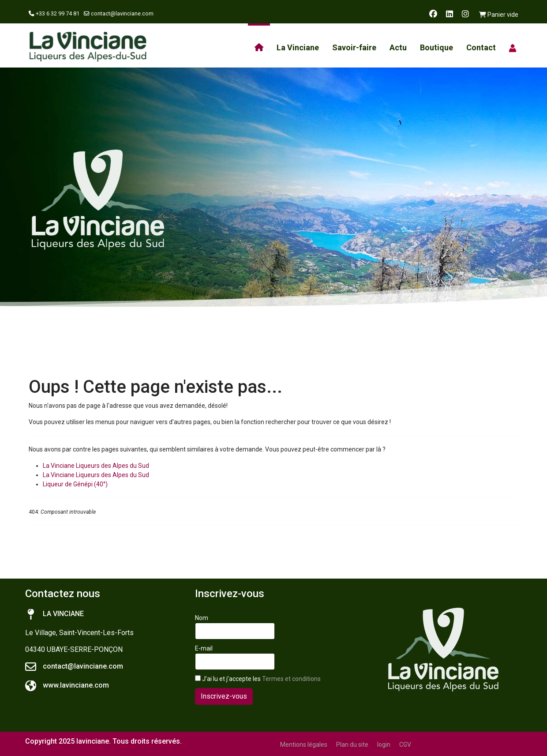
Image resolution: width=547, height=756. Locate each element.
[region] (273, 200)
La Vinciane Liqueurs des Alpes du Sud (96, 466)
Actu (398, 47)
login (384, 745)
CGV (405, 745)
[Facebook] (433, 14)
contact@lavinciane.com (122, 13)
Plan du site (352, 745)
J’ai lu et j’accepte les (258, 679)
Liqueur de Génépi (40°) (75, 484)
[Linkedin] (450, 14)
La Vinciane (298, 47)
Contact (481, 47)
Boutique (436, 47)
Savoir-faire (354, 47)
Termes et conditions (291, 679)
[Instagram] (465, 14)
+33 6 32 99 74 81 (58, 13)
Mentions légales (304, 745)
